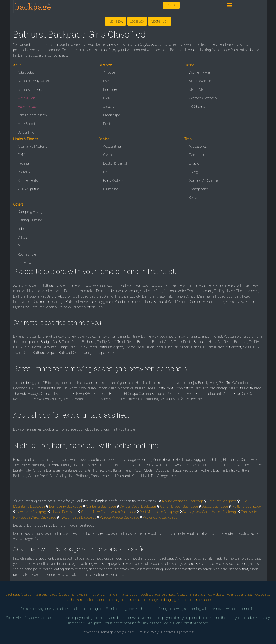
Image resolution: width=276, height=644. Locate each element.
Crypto (194, 163)
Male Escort (26, 124)
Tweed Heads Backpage (78, 517)
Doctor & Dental (115, 163)
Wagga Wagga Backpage (120, 517)
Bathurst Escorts (30, 90)
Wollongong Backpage (160, 517)
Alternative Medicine (33, 146)
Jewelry (109, 107)
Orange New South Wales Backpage (108, 512)
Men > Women (200, 81)
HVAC (108, 98)
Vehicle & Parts (29, 263)
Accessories (198, 146)
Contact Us (170, 632)
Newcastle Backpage (32, 512)
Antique (109, 72)
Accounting (112, 146)
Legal (107, 172)
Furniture (110, 90)
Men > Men (197, 90)
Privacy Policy (148, 632)
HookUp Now (28, 107)
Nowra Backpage (64, 512)
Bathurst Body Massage (36, 81)
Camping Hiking (30, 212)
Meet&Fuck (160, 21)
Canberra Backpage (101, 506)
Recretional (26, 172)
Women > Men (200, 72)
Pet (20, 246)
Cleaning (110, 155)
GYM (21, 155)
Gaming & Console (203, 181)
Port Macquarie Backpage (159, 512)
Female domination (32, 115)
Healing (23, 163)
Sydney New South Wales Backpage (210, 512)
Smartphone (198, 189)
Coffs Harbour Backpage (179, 506)
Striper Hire (26, 132)
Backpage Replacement (60, 594)
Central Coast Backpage (138, 506)
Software (195, 198)
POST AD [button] (171, 5)
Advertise (188, 632)
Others (23, 237)
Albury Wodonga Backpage (183, 501)
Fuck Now (115, 21)
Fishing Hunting (30, 220)
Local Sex (137, 21)
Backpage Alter (110, 632)
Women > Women (203, 98)
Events (108, 81)
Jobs (21, 229)
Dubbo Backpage (215, 506)
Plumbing (111, 189)
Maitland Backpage (246, 506)
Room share (27, 254)
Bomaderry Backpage (66, 506)
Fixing (193, 172)
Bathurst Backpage (222, 501)
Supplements (28, 181)
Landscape (112, 115)
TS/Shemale (198, 107)
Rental (108, 124)
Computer (197, 155)
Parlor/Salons (113, 181)
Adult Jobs (26, 72)
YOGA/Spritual (29, 189)
